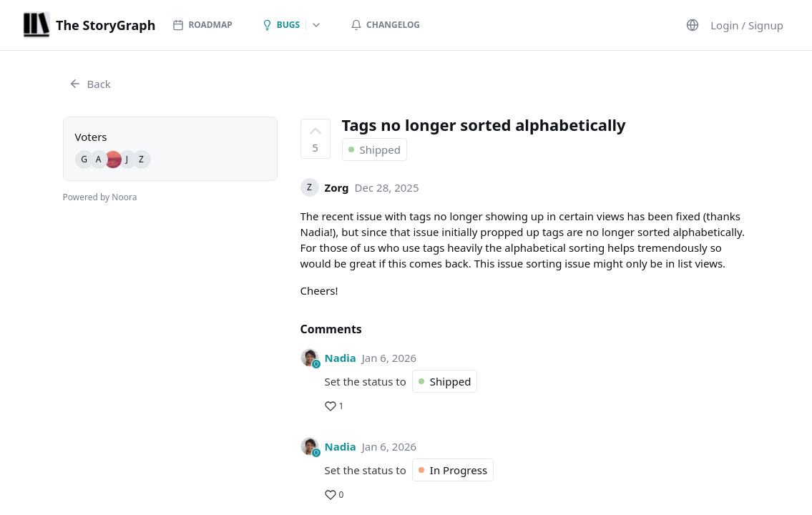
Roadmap (202, 25)
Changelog (385, 25)
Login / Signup (747, 25)
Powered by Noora (100, 197)
